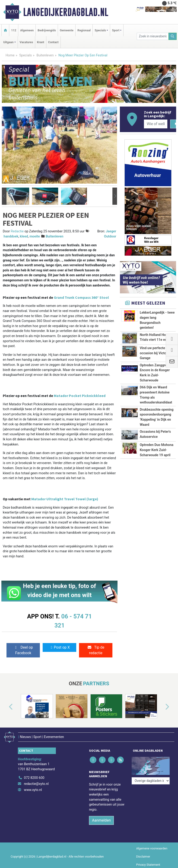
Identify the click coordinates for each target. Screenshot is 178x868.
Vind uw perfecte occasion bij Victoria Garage (155, 353)
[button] (4, 196)
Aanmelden (101, 820)
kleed (24, 236)
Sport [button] (116, 30)
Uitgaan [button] (8, 42)
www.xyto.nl (33, 790)
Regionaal (84, 30)
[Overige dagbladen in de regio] (151, 781)
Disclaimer (143, 857)
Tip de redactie (96, 650)
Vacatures (26, 42)
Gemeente (67, 30)
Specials (25, 55)
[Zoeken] (173, 36)
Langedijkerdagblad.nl (66, 12)
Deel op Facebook (23, 650)
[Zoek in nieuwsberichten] (153, 36)
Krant (41, 42)
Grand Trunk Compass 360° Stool (81, 297)
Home (10, 55)
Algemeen (27, 30)
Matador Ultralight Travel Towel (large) (65, 499)
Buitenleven (45, 55)
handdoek (11, 236)
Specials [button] (100, 30)
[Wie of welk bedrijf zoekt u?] (156, 124)
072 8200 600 (34, 778)
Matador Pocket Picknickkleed (80, 396)
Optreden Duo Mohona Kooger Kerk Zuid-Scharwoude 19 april (157, 450)
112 (14, 30)
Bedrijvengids (47, 30)
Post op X (59, 647)
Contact (53, 42)
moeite (35, 236)
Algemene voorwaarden (152, 848)
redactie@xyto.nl (36, 784)
